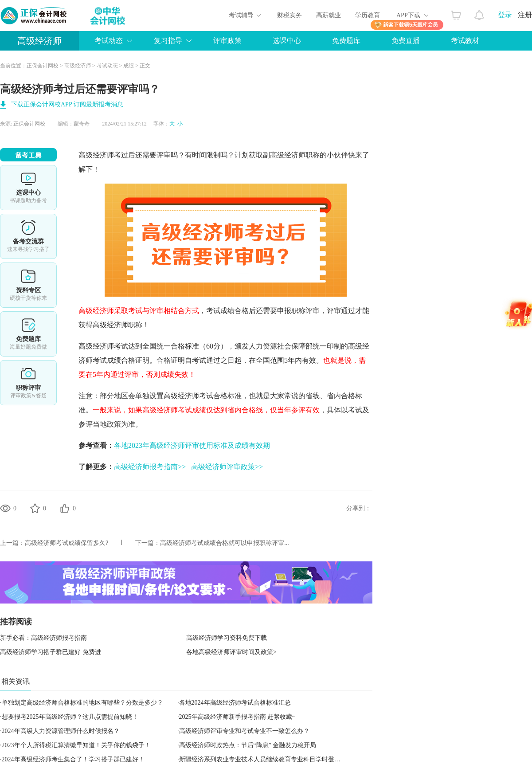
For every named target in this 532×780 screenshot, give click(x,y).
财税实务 (289, 15)
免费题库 (346, 41)
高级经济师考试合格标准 (203, 396)
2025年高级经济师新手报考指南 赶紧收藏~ (237, 717)
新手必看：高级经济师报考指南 (43, 638)
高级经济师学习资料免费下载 (227, 638)
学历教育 (368, 15)
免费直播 (406, 41)
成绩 (129, 66)
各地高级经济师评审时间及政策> (231, 652)
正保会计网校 (43, 66)
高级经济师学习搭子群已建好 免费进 (51, 652)
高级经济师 (39, 41)
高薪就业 (329, 15)
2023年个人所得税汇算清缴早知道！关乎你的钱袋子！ (76, 745)
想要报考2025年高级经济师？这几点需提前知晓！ (70, 717)
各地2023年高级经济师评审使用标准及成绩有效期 (192, 445)
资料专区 (28, 285)
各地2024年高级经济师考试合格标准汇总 (235, 703)
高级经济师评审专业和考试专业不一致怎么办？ (244, 731)
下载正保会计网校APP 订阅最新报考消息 (67, 104)
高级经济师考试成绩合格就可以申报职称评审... (225, 543)
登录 (505, 15)
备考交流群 (28, 236)
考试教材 (465, 41)
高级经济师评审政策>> (227, 467)
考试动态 (109, 41)
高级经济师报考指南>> (150, 467)
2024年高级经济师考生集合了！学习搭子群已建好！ (73, 759)
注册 (525, 15)
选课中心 (287, 41)
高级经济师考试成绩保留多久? (66, 543)
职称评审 (28, 383)
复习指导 (168, 41)
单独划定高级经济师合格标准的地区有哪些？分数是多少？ (82, 703)
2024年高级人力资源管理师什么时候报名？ (61, 731)
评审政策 (227, 41)
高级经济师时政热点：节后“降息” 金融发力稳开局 (248, 745)
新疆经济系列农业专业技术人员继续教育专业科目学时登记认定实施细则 (278, 759)
